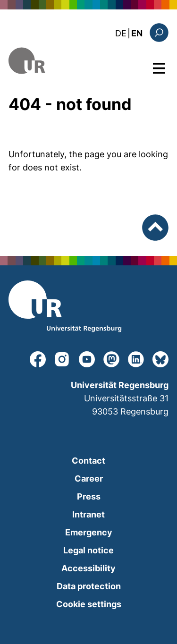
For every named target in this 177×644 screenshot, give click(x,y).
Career (89, 479)
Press (89, 496)
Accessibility (88, 568)
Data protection (89, 586)
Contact (88, 461)
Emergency (89, 532)
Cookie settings (89, 604)
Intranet (88, 514)
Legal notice (88, 550)
